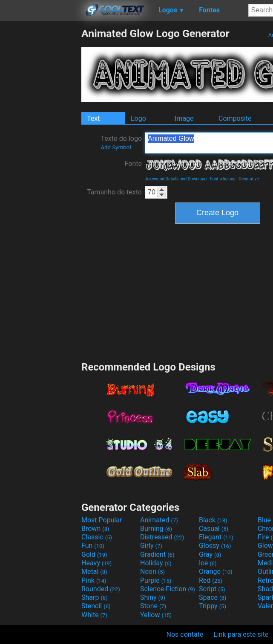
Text (93, 118)
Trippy (213, 606)
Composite (235, 118)
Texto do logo (121, 142)
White (94, 615)
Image (184, 118)
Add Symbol (116, 147)
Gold (94, 554)
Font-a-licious (223, 179)
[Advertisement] (40, 155)
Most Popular (102, 520)
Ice (208, 563)
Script (212, 589)
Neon (152, 571)
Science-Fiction (168, 589)
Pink (94, 580)
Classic (97, 537)
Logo (138, 118)
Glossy (215, 546)
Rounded (101, 589)
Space (213, 597)
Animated (159, 520)
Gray (210, 554)
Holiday (156, 563)
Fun (93, 546)
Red (211, 580)
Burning (156, 529)
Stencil (96, 606)
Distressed (162, 537)
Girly (151, 546)
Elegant (216, 537)
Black (213, 520)
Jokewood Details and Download (176, 179)
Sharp (95, 597)
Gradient (157, 554)
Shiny (153, 597)
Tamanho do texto (114, 192)
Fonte (133, 164)
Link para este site (241, 634)
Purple (156, 580)
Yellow (156, 615)
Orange (216, 571)
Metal (94, 571)
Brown (95, 529)
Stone (153, 606)
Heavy (96, 563)
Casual (214, 529)
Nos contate (185, 634)
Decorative (249, 179)
